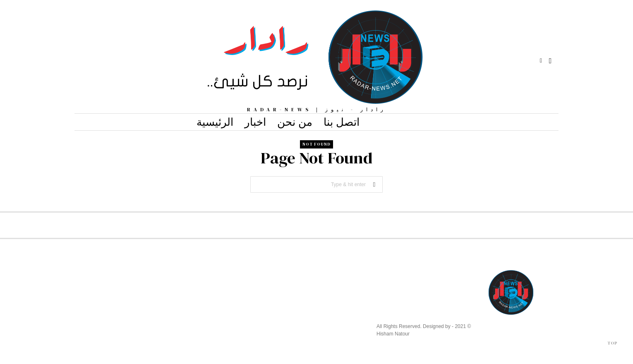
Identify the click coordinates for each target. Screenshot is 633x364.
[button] (374, 184)
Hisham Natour (393, 334)
